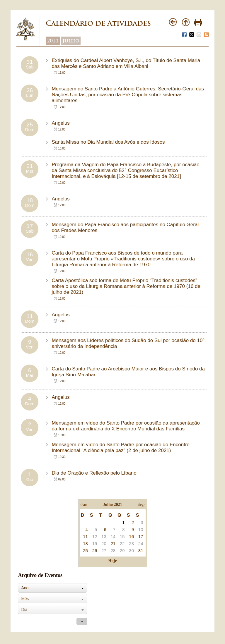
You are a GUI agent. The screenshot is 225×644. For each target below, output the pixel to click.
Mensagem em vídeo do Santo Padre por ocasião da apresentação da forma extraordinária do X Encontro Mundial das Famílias (126, 426)
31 (141, 551)
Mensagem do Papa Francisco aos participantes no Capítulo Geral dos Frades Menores (125, 227)
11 (85, 536)
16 (131, 536)
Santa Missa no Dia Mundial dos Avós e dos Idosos (108, 142)
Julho (71, 41)
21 (113, 543)
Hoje (113, 561)
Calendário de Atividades (98, 23)
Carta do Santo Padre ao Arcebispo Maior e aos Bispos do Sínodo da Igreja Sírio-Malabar (128, 372)
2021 (53, 41)
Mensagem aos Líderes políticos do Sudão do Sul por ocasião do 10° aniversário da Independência (128, 343)
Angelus (60, 123)
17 (141, 536)
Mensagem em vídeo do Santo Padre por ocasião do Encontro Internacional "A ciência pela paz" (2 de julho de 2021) (121, 448)
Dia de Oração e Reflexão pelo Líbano (94, 473)
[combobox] (53, 588)
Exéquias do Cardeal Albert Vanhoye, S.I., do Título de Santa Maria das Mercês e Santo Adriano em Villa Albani (126, 63)
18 (85, 543)
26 (95, 551)
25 (85, 551)
